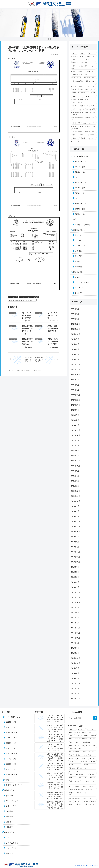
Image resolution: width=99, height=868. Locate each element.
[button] (95, 718)
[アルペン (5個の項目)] (84, 135)
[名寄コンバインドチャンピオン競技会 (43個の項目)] (84, 71)
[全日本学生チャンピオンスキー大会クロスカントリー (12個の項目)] (84, 113)
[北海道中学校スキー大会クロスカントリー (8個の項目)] (84, 123)
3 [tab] (51, 39)
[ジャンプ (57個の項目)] (92, 53)
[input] (83, 718)
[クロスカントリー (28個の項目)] (84, 93)
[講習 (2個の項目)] (84, 138)
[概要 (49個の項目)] (77, 60)
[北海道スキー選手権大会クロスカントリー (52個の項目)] (84, 56)
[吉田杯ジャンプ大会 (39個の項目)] (90, 78)
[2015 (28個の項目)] (94, 93)
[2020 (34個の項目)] (74, 90)
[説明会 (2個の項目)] (75, 138)
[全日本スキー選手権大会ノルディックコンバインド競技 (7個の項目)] (84, 127)
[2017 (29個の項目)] (74, 93)
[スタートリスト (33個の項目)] (84, 90)
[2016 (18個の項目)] (93, 106)
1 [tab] (46, 39)
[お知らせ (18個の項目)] (75, 109)
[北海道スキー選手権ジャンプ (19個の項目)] (80, 106)
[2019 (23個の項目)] (90, 96)
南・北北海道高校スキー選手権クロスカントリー (22, 300)
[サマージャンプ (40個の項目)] (76, 78)
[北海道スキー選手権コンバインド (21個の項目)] (84, 100)
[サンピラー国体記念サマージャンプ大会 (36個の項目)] (84, 86)
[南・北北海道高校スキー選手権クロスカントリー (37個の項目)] (84, 82)
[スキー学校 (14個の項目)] (84, 109)
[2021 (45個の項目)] (90, 60)
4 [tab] (53, 39)
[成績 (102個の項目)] (74, 53)
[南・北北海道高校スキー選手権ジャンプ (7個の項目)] (84, 132)
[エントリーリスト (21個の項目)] (84, 103)
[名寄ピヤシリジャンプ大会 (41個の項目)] (84, 75)
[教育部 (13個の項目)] (93, 109)
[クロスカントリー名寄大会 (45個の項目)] (84, 63)
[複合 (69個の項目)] (83, 53)
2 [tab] (48, 39)
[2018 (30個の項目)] (93, 90)
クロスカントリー (25, 297)
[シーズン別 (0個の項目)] (84, 141)
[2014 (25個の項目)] (77, 96)
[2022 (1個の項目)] (93, 138)
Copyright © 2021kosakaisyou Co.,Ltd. (87, 865)
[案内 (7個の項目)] (74, 135)
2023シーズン (13, 297)
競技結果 (35, 297)
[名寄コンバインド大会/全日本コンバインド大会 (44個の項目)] (84, 67)
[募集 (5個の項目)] (93, 135)
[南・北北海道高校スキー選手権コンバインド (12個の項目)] (84, 119)
